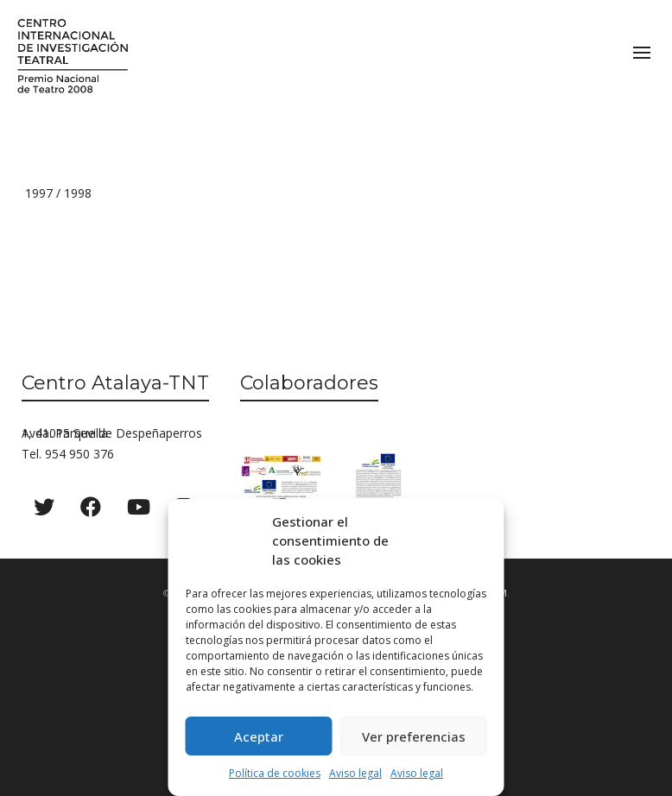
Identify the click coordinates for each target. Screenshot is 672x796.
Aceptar (259, 736)
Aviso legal (355, 773)
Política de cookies (275, 773)
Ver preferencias (414, 736)
